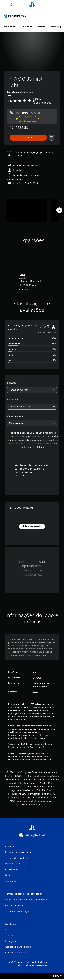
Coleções (27, 27)
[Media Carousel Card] (27, 210)
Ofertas (41, 27)
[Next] (59, 210)
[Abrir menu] (4, 5)
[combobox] (32, 390)
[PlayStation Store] (16, 16)
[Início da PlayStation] (32, 5)
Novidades (10, 27)
